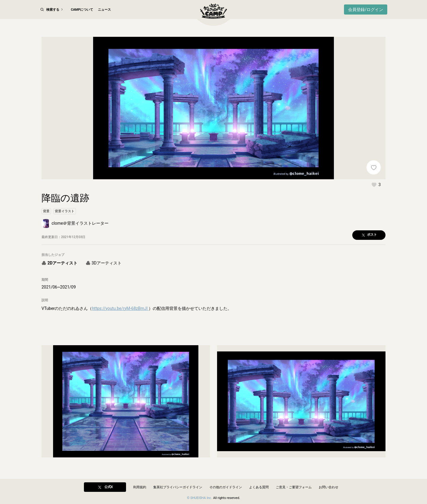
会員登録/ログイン (366, 9)
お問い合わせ (329, 487)
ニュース (104, 10)
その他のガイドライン (226, 487)
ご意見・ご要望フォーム (294, 487)
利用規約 (140, 487)
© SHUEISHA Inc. (199, 498)
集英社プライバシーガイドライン (178, 487)
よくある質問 (259, 487)
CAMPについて (82, 10)
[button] (376, 185)
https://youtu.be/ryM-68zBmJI (120, 308)
